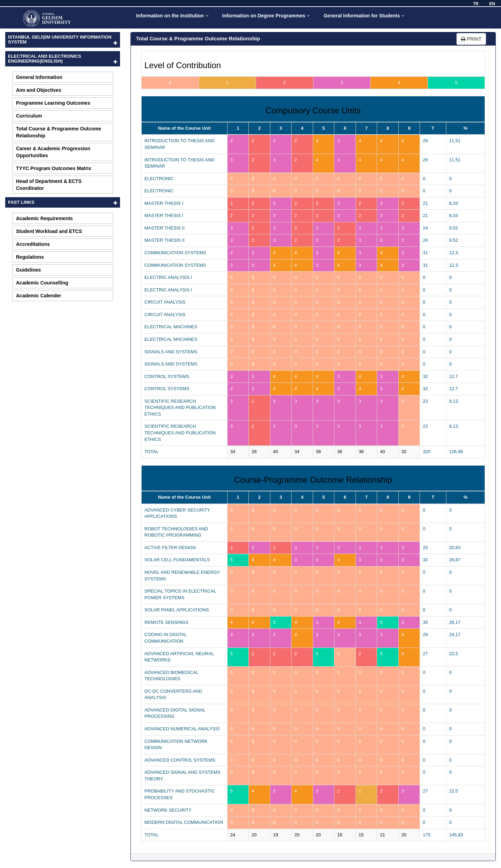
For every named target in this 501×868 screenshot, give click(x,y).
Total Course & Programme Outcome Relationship (59, 132)
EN (492, 4)
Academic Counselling (42, 283)
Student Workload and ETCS (49, 231)
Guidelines (29, 270)
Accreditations (33, 244)
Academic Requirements (44, 218)
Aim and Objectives (39, 90)
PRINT (471, 39)
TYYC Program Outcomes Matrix (54, 168)
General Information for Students (364, 16)
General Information (39, 77)
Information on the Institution (172, 16)
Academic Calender (39, 296)
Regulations (30, 257)
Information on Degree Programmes (266, 16)
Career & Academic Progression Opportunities (53, 152)
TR (476, 4)
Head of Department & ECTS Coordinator (49, 185)
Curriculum (29, 116)
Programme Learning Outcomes (53, 103)
